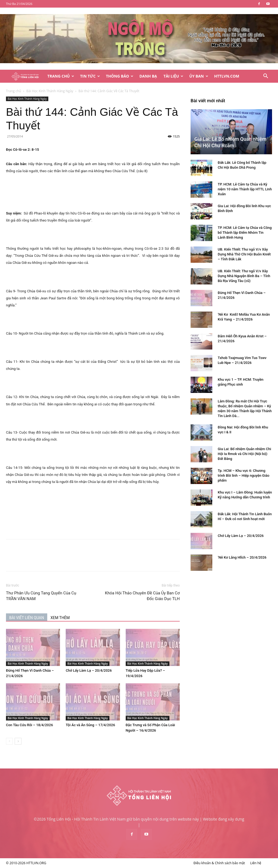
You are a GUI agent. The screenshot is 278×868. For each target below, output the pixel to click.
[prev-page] (9, 741)
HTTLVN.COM (227, 76)
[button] (266, 77)
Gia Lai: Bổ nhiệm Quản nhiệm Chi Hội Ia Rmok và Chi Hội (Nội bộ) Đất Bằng (244, 454)
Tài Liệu (173, 76)
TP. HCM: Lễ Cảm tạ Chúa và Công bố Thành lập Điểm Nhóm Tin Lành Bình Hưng (245, 233)
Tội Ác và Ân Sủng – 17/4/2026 (90, 725)
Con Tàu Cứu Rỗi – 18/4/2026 (29, 725)
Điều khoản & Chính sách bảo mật (219, 863)
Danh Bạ (148, 76)
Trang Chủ (61, 76)
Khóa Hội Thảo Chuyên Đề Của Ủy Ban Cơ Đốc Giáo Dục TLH (142, 596)
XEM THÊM (60, 618)
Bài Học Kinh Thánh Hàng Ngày (50, 91)
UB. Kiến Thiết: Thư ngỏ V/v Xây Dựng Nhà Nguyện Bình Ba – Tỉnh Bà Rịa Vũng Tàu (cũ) (244, 276)
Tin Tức (90, 76)
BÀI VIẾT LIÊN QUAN (27, 618)
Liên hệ (256, 863)
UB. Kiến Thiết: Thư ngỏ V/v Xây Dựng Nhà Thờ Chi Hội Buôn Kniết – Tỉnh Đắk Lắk (244, 254)
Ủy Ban (199, 76)
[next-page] (18, 741)
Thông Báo (120, 76)
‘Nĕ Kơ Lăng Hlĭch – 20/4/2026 (242, 557)
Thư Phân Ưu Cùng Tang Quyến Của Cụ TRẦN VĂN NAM (41, 596)
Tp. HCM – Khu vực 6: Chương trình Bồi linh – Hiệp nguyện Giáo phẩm (244, 475)
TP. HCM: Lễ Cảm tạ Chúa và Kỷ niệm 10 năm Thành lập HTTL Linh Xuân (245, 189)
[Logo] (25, 76)
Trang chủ (14, 91)
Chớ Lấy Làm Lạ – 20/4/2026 (89, 670)
